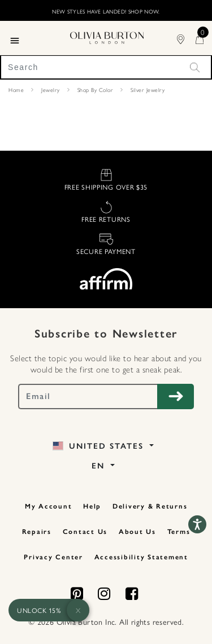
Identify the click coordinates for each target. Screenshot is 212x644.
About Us (137, 532)
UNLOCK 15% (39, 610)
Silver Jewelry (148, 90)
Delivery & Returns (150, 506)
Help (92, 506)
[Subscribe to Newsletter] (176, 397)
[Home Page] (107, 36)
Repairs (37, 532)
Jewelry (51, 90)
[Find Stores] (186, 38)
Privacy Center (53, 557)
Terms (179, 532)
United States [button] (100, 446)
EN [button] (100, 466)
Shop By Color (96, 90)
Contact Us (85, 532)
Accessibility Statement (141, 557)
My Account (49, 506)
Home (16, 90)
